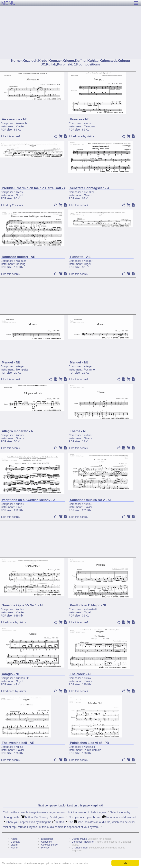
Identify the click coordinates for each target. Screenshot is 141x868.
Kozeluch (21, 123)
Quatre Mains (79, 839)
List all (14, 845)
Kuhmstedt (90, 609)
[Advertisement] (70, 29)
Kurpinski (89, 747)
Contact (15, 842)
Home (14, 848)
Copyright (47, 842)
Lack (62, 805)
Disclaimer (47, 839)
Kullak (87, 678)
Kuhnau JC (22, 678)
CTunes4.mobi (80, 848)
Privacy (45, 848)
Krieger (88, 261)
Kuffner (20, 435)
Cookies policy (49, 845)
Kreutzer (89, 192)
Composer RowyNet (83, 842)
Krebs (87, 123)
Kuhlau (20, 504)
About (14, 839)
